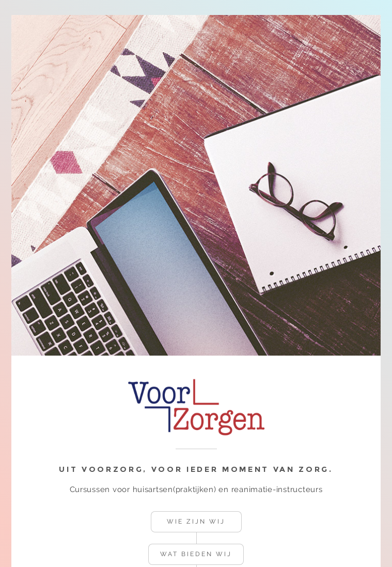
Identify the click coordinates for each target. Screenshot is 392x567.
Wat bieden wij (196, 554)
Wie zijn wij (196, 522)
